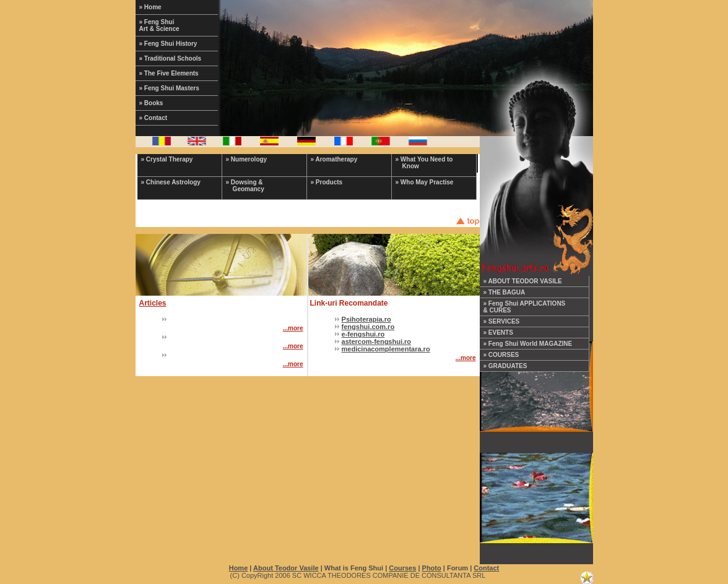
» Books (151, 103)
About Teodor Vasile (286, 568)
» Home (150, 7)
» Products (327, 182)
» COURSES (501, 355)
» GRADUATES (505, 366)
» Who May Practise (425, 182)
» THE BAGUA (505, 292)
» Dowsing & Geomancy (245, 186)
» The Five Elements (169, 73)
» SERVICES (502, 321)
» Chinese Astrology (171, 182)
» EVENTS (498, 333)
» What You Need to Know (424, 163)
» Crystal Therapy (167, 159)
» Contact (154, 118)
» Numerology (247, 159)
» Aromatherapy (334, 159)
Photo (432, 568)
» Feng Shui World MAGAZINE (528, 344)
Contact (486, 568)
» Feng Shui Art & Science (159, 25)
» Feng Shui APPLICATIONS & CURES (525, 307)
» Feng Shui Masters (169, 88)
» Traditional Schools (171, 58)
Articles (153, 303)
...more (293, 328)
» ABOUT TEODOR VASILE (523, 281)
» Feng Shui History (168, 44)
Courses (402, 568)
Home (239, 568)
